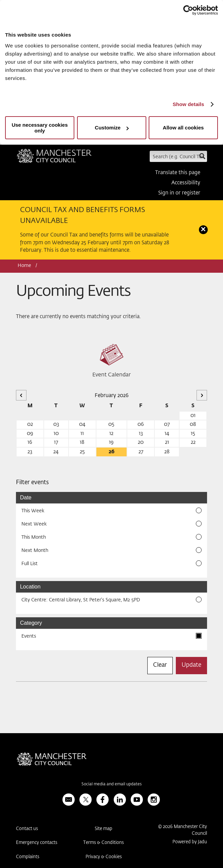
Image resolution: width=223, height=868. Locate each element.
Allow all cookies (183, 128)
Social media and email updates (111, 784)
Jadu (202, 842)
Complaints (28, 857)
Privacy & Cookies (104, 857)
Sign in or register (179, 193)
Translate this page (178, 173)
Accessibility (186, 183)
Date (26, 498)
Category (31, 623)
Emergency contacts (37, 843)
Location (30, 587)
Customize (112, 128)
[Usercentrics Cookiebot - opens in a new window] (188, 10)
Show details (189, 104)
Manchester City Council (54, 158)
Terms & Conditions (104, 843)
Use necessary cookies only (40, 128)
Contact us (27, 829)
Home (24, 266)
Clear (160, 665)
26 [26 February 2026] (111, 452)
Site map (104, 829)
